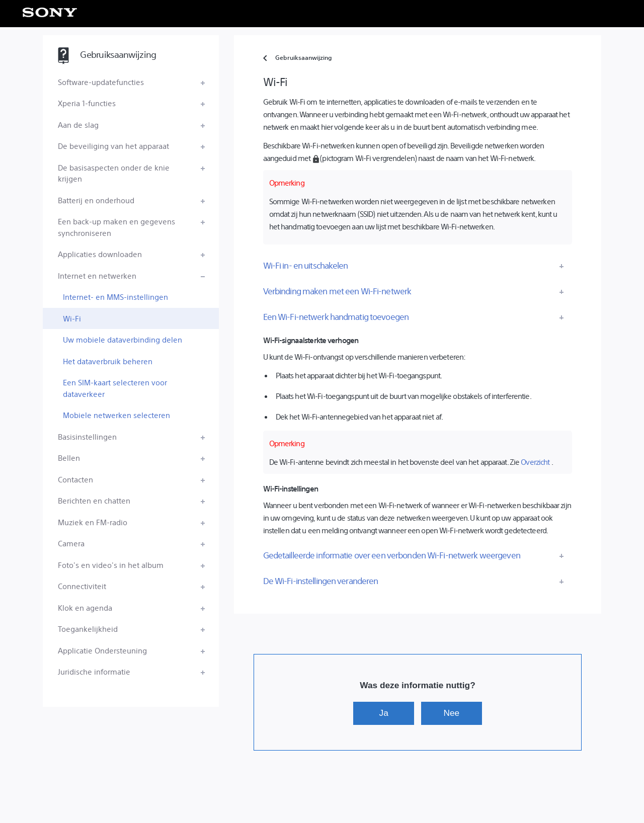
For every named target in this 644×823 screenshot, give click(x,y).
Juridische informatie (94, 671)
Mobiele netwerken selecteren (116, 415)
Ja (384, 713)
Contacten (75, 479)
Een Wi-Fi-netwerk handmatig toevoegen (336, 316)
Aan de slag (78, 125)
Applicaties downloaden (100, 254)
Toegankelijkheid (88, 629)
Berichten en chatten (94, 500)
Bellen (69, 458)
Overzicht (535, 462)
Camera (71, 543)
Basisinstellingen (87, 436)
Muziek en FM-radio (93, 522)
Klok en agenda (85, 607)
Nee (452, 713)
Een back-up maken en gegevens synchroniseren (116, 227)
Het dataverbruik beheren (108, 361)
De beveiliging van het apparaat (113, 146)
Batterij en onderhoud (96, 200)
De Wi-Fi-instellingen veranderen (321, 581)
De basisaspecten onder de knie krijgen (114, 173)
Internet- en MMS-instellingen (115, 297)
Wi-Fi (72, 318)
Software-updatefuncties (101, 82)
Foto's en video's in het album (111, 565)
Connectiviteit (82, 586)
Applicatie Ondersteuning (102, 650)
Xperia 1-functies (87, 103)
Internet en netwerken (97, 275)
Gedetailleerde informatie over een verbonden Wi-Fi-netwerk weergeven (392, 555)
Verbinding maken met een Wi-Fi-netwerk (337, 291)
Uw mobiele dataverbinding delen (123, 339)
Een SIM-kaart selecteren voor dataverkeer (115, 388)
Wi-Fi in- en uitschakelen (306, 265)
